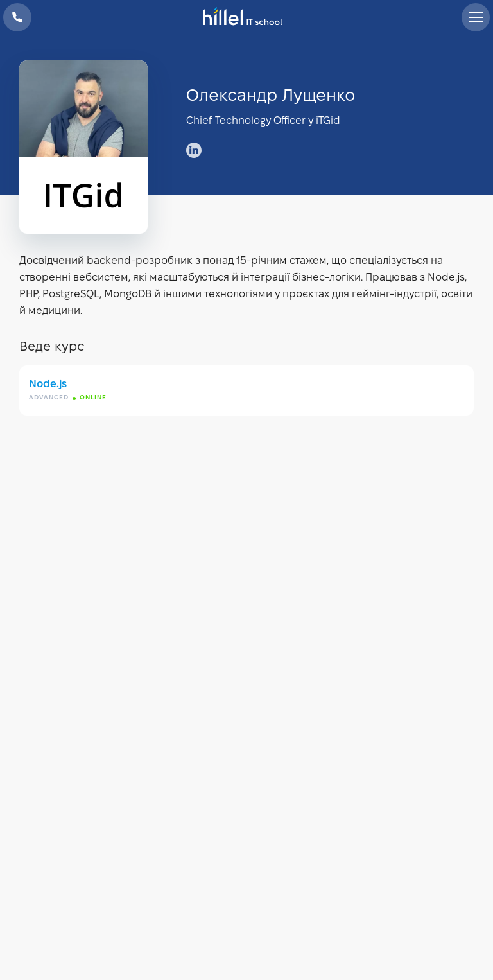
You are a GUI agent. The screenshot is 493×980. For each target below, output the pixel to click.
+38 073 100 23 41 (17, 17)
